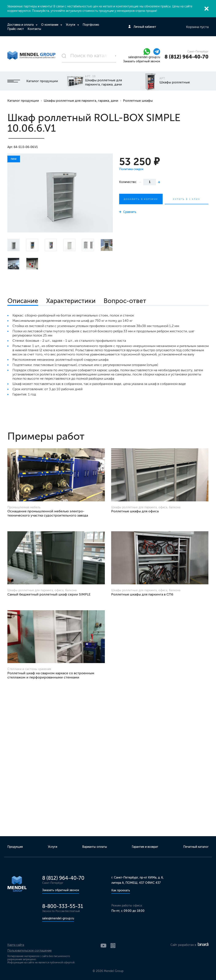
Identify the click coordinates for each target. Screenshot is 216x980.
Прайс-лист (16, 29)
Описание (23, 301)
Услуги (71, 25)
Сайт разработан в (189, 945)
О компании (50, 25)
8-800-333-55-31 (63, 906)
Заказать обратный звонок (142, 61)
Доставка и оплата (21, 25)
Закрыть (207, 9)
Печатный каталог (196, 847)
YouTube (103, 946)
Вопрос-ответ (125, 301)
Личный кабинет (145, 27)
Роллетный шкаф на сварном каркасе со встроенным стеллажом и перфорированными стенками (51, 675)
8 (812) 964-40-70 (186, 57)
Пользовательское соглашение (30, 951)
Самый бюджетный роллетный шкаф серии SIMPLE (49, 594)
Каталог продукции (33, 81)
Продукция (15, 847)
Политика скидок (131, 169)
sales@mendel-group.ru (144, 57)
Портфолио (91, 25)
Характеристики (71, 301)
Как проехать (121, 890)
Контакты (34, 29)
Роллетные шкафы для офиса (135, 511)
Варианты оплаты (95, 847)
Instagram (113, 946)
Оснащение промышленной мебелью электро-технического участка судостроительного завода (48, 513)
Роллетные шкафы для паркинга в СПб (142, 594)
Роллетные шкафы (138, 101)
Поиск (116, 56)
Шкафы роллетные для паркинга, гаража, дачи (81, 101)
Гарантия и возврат (145, 847)
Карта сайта (16, 945)
